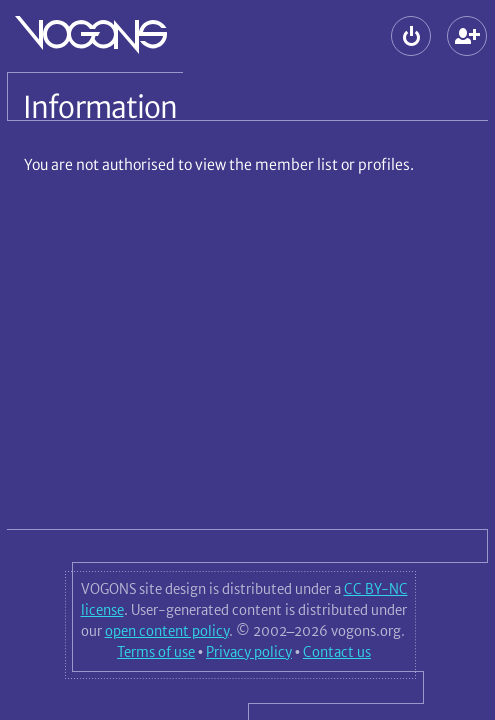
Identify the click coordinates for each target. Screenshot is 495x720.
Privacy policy (249, 652)
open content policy (167, 631)
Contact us (337, 652)
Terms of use (156, 652)
